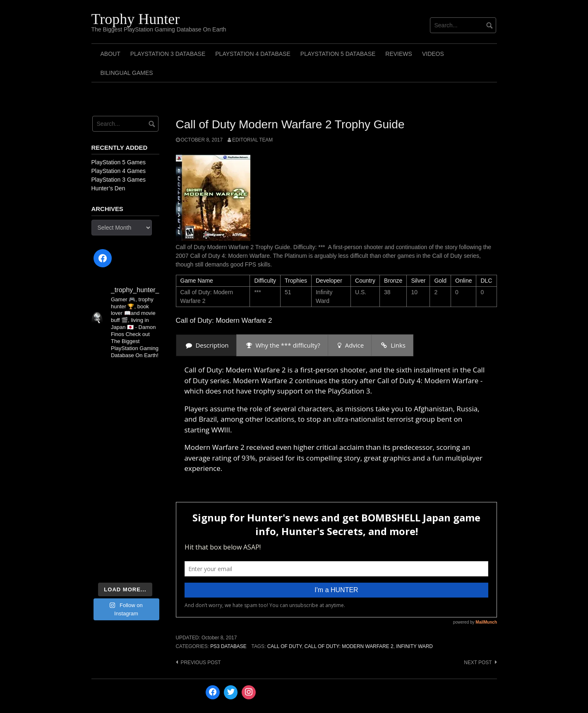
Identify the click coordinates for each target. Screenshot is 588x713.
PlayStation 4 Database (253, 54)
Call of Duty (284, 646)
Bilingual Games (127, 73)
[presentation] (206, 345)
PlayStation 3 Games (119, 180)
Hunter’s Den (108, 188)
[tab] (206, 345)
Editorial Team (252, 140)
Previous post (201, 663)
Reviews (399, 54)
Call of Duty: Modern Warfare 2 (349, 646)
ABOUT (110, 54)
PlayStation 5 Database (338, 54)
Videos (433, 54)
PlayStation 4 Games (119, 171)
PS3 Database (228, 646)
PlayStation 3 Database (168, 54)
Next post (478, 663)
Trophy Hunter (136, 19)
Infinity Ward (414, 646)
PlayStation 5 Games (119, 162)
